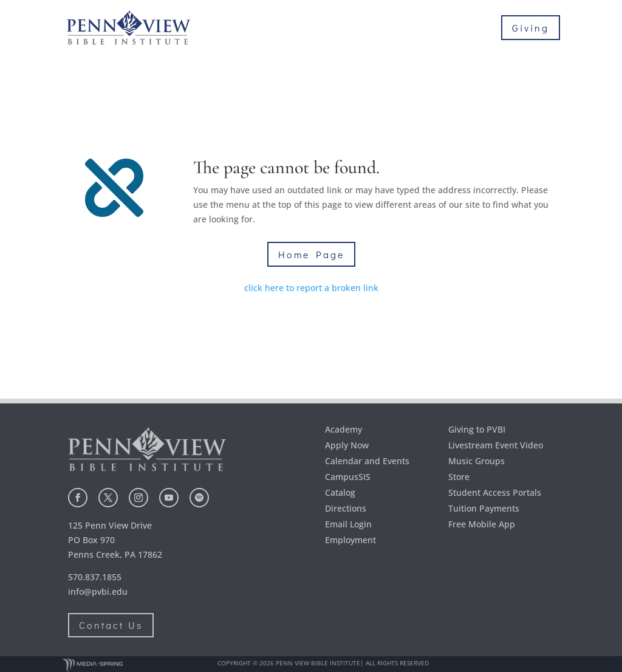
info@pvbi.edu (98, 591)
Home (291, 19)
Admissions (414, 19)
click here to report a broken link (311, 288)
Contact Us (111, 625)
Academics (491, 19)
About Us (340, 19)
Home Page (311, 254)
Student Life (487, 37)
